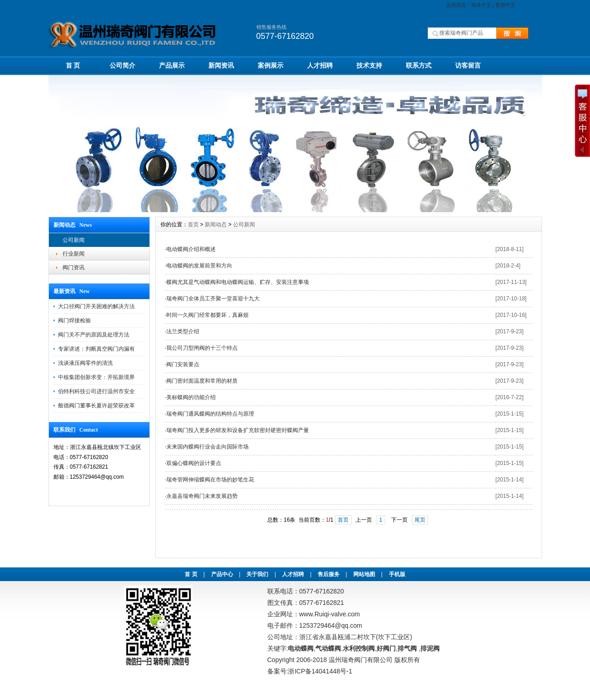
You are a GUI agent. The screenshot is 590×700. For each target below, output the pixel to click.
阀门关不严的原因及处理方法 (94, 335)
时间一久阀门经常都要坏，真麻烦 (207, 315)
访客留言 (468, 65)
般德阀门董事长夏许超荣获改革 (96, 406)
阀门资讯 (74, 267)
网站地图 (364, 574)
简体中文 (481, 5)
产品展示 (172, 65)
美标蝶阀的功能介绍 (191, 397)
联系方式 (419, 65)
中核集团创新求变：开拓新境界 (96, 377)
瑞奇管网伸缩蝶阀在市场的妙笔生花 (210, 480)
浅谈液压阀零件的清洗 (85, 363)
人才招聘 (320, 65)
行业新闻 (74, 254)
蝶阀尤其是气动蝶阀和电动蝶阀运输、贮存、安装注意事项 (238, 282)
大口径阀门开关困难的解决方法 (96, 306)
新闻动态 (216, 224)
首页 (193, 224)
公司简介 (122, 65)
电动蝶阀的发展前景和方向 (199, 266)
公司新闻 (74, 240)
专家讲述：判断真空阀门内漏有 (96, 349)
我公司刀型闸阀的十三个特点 (202, 348)
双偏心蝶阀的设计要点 (194, 463)
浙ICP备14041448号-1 (320, 671)
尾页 (420, 520)
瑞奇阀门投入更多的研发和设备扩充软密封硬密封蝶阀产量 (238, 430)
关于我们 (257, 574)
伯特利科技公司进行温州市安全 (96, 391)
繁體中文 (505, 5)
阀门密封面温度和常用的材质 (202, 381)
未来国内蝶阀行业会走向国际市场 (207, 447)
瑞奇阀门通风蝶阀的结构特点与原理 (210, 414)
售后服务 (329, 574)
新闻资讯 (221, 65)
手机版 (397, 574)
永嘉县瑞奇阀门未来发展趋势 (202, 496)
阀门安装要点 (183, 364)
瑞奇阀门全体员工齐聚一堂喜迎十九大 (213, 299)
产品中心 (222, 574)
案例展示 (271, 65)
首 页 (73, 65)
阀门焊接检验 (74, 321)
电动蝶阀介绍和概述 (191, 249)
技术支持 (369, 65)
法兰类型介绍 (183, 331)
